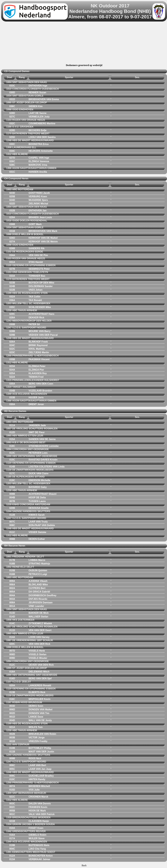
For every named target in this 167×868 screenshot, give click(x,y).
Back (84, 865)
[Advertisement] (84, 43)
